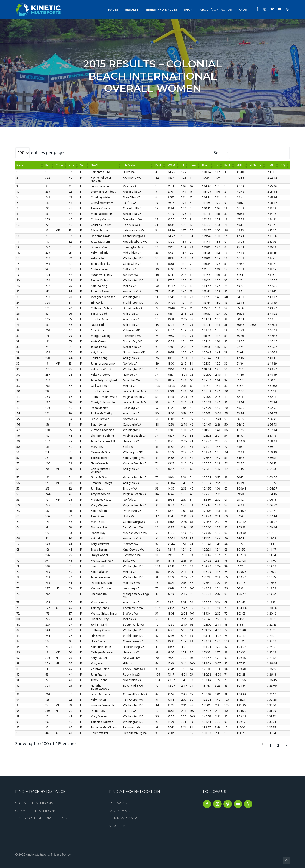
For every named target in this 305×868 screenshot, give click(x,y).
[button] (42, 165)
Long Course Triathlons (41, 815)
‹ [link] (263, 742)
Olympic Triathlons (36, 808)
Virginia (117, 823)
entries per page (47, 153)
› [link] (286, 742)
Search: (221, 153)
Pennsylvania (123, 815)
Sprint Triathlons (34, 800)
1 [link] (270, 742)
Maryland (120, 808)
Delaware (119, 800)
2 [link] (278, 742)
